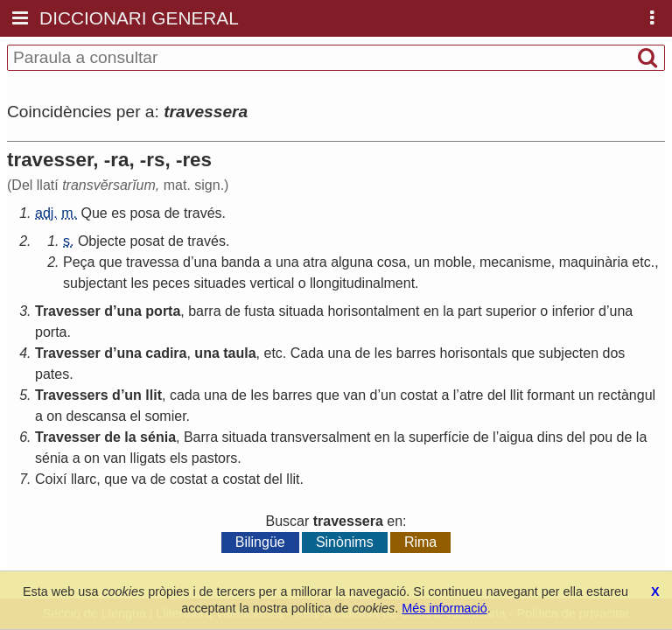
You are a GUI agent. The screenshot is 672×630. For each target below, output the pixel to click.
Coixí (51, 479)
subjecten (569, 353)
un (422, 262)
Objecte (102, 241)
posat (147, 241)
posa (146, 213)
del (497, 395)
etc (641, 262)
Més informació (444, 608)
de (172, 213)
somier (165, 416)
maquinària (594, 262)
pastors (214, 458)
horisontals (474, 353)
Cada (307, 353)
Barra (201, 437)
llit (154, 395)
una (205, 262)
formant (550, 395)
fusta (259, 311)
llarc (84, 479)
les (139, 283)
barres (416, 353)
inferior (574, 311)
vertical (273, 283)
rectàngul (626, 395)
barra (204, 311)
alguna (352, 262)
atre (472, 395)
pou (601, 437)
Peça (79, 262)
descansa (97, 416)
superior (511, 311)
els (178, 458)
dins (550, 437)
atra (315, 262)
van (354, 395)
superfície (439, 437)
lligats (148, 458)
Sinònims (345, 542)
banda (241, 262)
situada (301, 311)
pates (52, 374)
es (119, 213)
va (139, 479)
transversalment (321, 437)
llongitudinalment (362, 283)
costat (419, 395)
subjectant (95, 283)
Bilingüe (260, 542)
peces (171, 283)
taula (239, 353)
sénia (158, 437)
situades (220, 283)
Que (94, 213)
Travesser (68, 311)
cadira (166, 353)
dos (614, 353)
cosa (392, 262)
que (111, 262)
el (136, 416)
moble (453, 262)
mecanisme (515, 262)
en (431, 311)
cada (185, 395)
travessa (152, 262)
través (203, 213)
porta (163, 311)
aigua (516, 437)
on (54, 416)
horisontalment (373, 311)
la (448, 311)
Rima (420, 542)
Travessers (72, 395)
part (470, 311)
